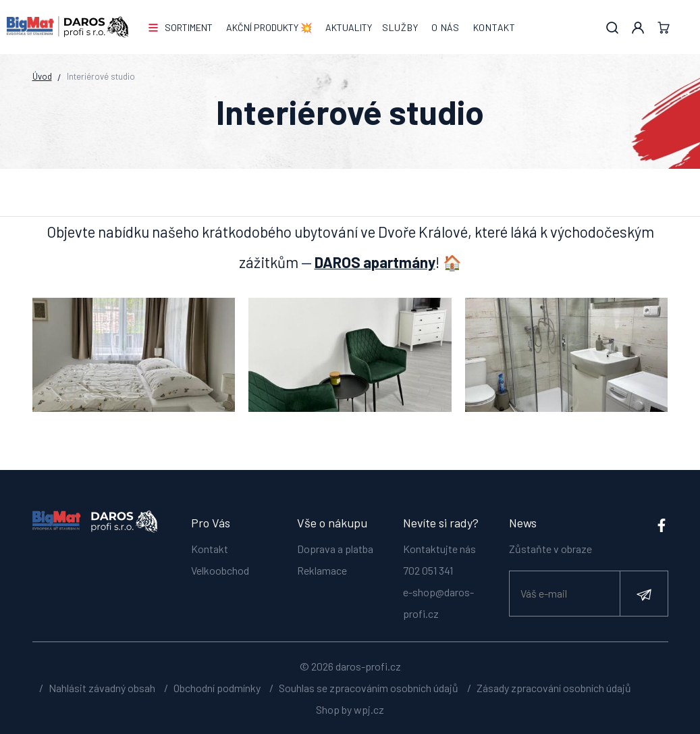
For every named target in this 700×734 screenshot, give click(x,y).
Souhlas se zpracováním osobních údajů (369, 688)
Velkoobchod (220, 570)
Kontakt (494, 27)
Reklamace (322, 570)
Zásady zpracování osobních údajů (554, 688)
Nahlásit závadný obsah (102, 688)
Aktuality (349, 27)
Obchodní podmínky (217, 688)
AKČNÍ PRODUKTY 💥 (269, 27)
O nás (446, 27)
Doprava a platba (335, 549)
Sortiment (189, 27)
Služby (400, 27)
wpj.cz (369, 709)
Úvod (42, 76)
